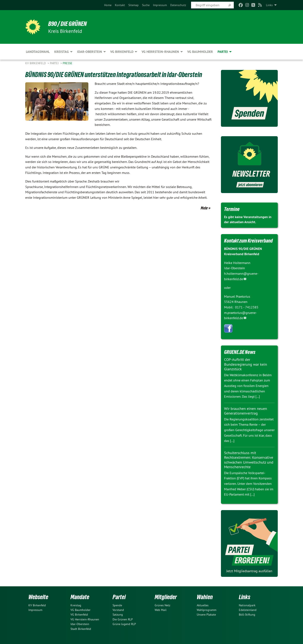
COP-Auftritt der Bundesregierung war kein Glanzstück (246, 364)
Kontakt (120, 5)
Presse (68, 63)
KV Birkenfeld (36, 63)
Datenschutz (178, 5)
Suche (146, 5)
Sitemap (134, 5)
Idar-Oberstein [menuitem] (90, 52)
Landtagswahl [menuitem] (38, 52)
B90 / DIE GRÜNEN (69, 24)
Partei (55, 63)
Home (108, 5)
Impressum (160, 5)
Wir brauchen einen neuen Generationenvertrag (246, 411)
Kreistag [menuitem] (62, 52)
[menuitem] (108, 5)
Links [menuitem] (269, 5)
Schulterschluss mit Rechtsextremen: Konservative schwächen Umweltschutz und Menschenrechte (249, 460)
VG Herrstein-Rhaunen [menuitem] (160, 52)
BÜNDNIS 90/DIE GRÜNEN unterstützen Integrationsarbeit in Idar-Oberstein (116, 75)
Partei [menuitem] (223, 52)
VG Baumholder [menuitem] (200, 52)
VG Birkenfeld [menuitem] (122, 52)
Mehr (204, 208)
